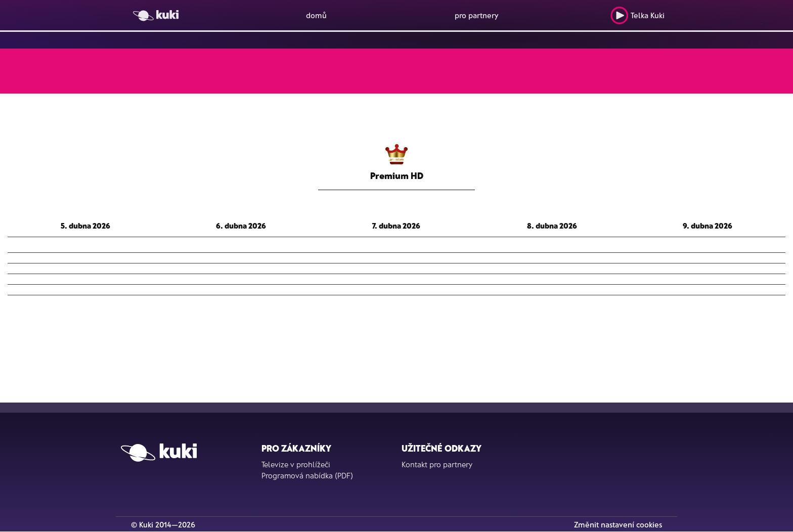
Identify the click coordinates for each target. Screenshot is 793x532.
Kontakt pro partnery (437, 464)
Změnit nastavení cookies (618, 524)
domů (316, 15)
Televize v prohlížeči (296, 464)
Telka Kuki (637, 15)
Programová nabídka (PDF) (307, 475)
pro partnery (477, 15)
